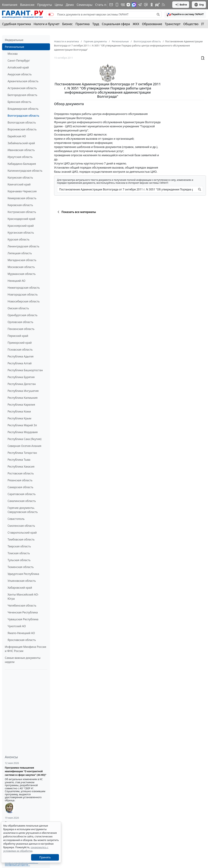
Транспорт (173, 24)
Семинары (85, 5)
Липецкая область (20, 253)
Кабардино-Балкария (22, 164)
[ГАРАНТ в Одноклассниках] (152, 5)
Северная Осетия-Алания (24, 446)
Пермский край (18, 336)
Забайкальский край (21, 143)
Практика (82, 24)
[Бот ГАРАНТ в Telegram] (146, 5)
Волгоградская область (23, 116)
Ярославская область (22, 640)
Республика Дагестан (22, 384)
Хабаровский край (20, 588)
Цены (59, 5)
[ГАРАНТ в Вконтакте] (123, 5)
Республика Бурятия (21, 377)
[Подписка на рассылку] (111, 5)
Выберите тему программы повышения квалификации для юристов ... (21, 863)
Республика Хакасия (21, 467)
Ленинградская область (23, 246)
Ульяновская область (22, 581)
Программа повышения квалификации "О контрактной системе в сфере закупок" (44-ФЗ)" (26, 771)
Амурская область (20, 74)
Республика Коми (19, 411)
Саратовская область (22, 494)
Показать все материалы (76, 212)
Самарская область (20, 487)
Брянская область (19, 102)
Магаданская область (22, 260)
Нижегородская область (24, 288)
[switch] (51, 14)
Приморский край (20, 343)
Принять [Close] (45, 857)
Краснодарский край (21, 219)
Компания (10, 5)
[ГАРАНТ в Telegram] (140, 5)
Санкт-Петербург (19, 61)
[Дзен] (128, 5)
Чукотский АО (17, 626)
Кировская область (20, 205)
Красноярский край (21, 226)
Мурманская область (22, 274)
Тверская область (19, 546)
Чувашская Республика (23, 619)
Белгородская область (22, 95)
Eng (199, 5)
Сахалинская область (22, 501)
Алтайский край (18, 67)
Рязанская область (20, 480)
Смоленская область (21, 526)
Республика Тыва (19, 460)
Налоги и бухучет (47, 24)
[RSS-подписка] (163, 5)
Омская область (18, 308)
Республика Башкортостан (25, 370)
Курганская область (21, 233)
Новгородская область (23, 294)
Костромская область (22, 212)
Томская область (19, 553)
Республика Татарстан (22, 453)
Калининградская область (25, 171)
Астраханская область (22, 88)
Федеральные (14, 40)
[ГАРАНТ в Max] (134, 5)
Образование (152, 24)
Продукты (44, 5)
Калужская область (20, 178)
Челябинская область (22, 606)
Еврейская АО (17, 136)
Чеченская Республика (23, 612)
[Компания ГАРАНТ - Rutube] (158, 5)
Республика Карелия (21, 405)
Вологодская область (22, 122)
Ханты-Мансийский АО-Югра (23, 597)
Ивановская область (21, 150)
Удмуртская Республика (23, 574)
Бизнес (67, 24)
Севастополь (16, 519)
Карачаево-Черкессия (22, 191)
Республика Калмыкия (23, 398)
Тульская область (19, 560)
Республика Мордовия (23, 432)
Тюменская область (21, 567)
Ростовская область (21, 473)
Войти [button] (181, 5)
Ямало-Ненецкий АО (21, 633)
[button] (185, 14)
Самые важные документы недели (23, 660)
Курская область (18, 239)
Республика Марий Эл (22, 425)
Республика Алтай (20, 363)
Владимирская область (23, 109)
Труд (96, 24)
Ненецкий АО (16, 281)
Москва (13, 54)
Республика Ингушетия (23, 391)
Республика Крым (19, 418)
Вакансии (27, 5)
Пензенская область (21, 329)
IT (203, 24)
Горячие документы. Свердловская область (23, 510)
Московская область (21, 267)
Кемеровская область (22, 198)
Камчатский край (19, 184)
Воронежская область (22, 129)
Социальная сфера (116, 24)
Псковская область (20, 350)
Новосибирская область (24, 301)
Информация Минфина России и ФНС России (26, 649)
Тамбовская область (21, 539)
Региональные (14, 47)
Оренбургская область (23, 315)
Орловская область (20, 322)
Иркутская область (20, 157)
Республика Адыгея (21, 356)
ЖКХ (136, 24)
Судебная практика (16, 24)
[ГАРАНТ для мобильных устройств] (117, 5)
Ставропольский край (22, 533)
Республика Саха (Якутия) (24, 439)
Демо (70, 5)
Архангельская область (23, 81)
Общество (191, 24)
